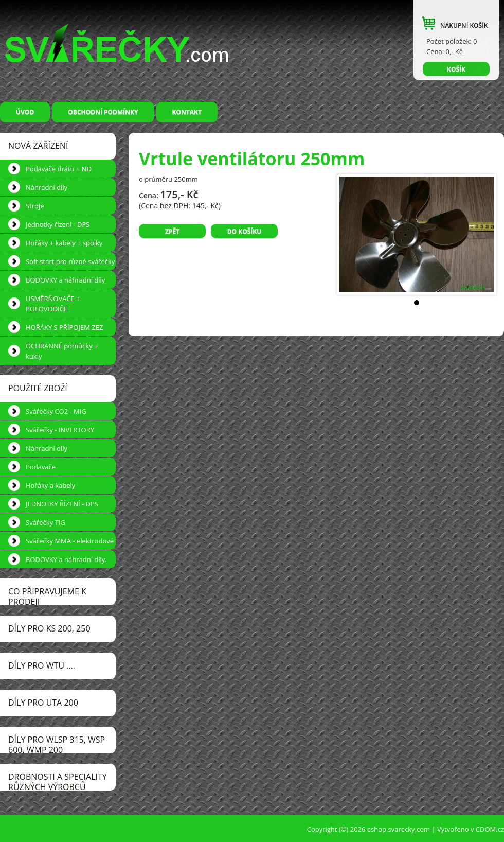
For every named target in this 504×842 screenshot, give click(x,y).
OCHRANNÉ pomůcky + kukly (62, 351)
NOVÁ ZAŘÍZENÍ (38, 146)
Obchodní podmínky (103, 112)
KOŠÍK (456, 69)
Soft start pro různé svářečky (70, 261)
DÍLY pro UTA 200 (43, 703)
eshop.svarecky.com (399, 829)
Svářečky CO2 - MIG (56, 411)
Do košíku (245, 231)
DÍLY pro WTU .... (42, 665)
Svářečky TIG (46, 522)
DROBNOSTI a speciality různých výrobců (58, 781)
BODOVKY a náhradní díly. (66, 559)
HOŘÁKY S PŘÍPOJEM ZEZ (64, 327)
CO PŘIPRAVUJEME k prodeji (47, 595)
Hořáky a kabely (50, 485)
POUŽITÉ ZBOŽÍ (38, 388)
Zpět (172, 231)
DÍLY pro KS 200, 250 (49, 628)
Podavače (41, 467)
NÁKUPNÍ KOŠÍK (464, 25)
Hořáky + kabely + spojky (64, 243)
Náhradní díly (47, 187)
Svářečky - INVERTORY (60, 430)
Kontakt (187, 112)
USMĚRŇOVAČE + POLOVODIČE (53, 304)
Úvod (25, 112)
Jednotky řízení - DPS (58, 224)
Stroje (35, 206)
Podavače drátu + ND (59, 169)
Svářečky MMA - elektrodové (70, 541)
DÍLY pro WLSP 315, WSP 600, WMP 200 (57, 744)
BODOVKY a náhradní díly (65, 280)
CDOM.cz (490, 829)
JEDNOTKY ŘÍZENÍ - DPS (62, 504)
